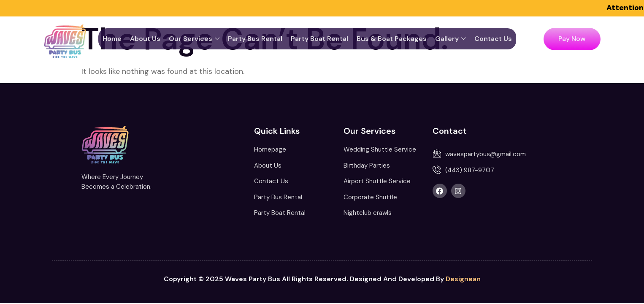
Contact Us (493, 39)
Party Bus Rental (255, 39)
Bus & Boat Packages (392, 39)
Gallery (451, 39)
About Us (145, 39)
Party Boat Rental (319, 39)
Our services (194, 39)
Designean (463, 279)
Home (112, 39)
